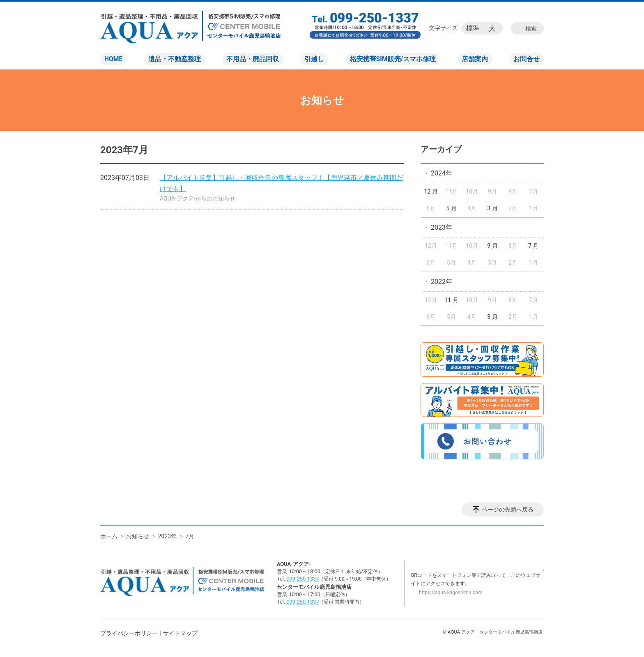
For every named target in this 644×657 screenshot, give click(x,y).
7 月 (533, 246)
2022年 (442, 282)
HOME (113, 59)
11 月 (451, 300)
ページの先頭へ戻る (508, 509)
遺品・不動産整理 (175, 59)
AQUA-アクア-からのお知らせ (198, 198)
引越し (314, 59)
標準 (473, 28)
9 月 (492, 246)
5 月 (451, 208)
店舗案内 (475, 59)
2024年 (442, 173)
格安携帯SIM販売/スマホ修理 (393, 59)
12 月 (431, 191)
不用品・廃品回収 (253, 59)
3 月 (492, 208)
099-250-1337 (302, 579)
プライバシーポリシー (129, 633)
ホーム (109, 536)
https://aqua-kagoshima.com (451, 592)
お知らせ (138, 536)
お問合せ (527, 59)
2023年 (442, 227)
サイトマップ (180, 633)
